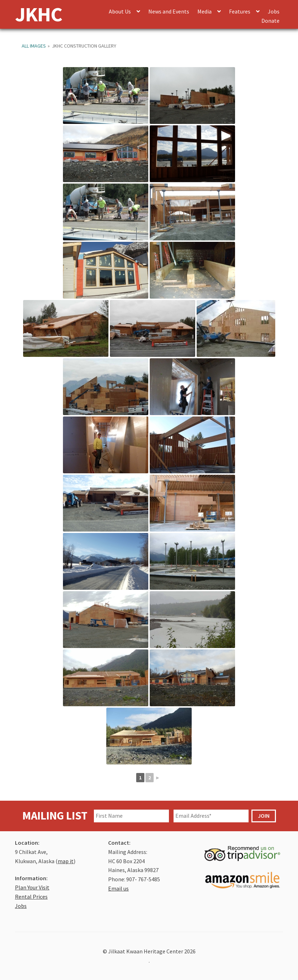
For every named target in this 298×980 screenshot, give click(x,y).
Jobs (274, 11)
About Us (120, 11)
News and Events (169, 11)
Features (240, 11)
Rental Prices (31, 897)
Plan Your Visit (32, 887)
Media (204, 11)
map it (66, 861)
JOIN (264, 816)
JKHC (39, 14)
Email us (118, 888)
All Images (34, 46)
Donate (270, 21)
